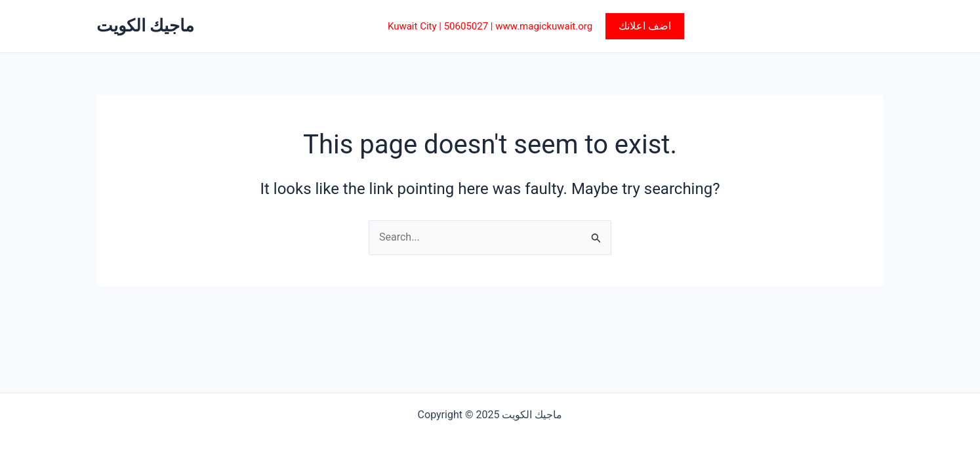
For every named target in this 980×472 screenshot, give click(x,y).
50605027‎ (466, 26)
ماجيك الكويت (145, 26)
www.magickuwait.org (544, 26)
